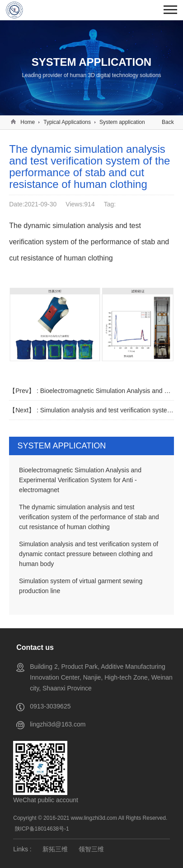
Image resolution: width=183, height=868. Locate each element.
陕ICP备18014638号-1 (42, 829)
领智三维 (91, 849)
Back (168, 122)
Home (28, 122)
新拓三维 (55, 849)
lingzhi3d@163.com (58, 724)
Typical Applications (67, 122)
